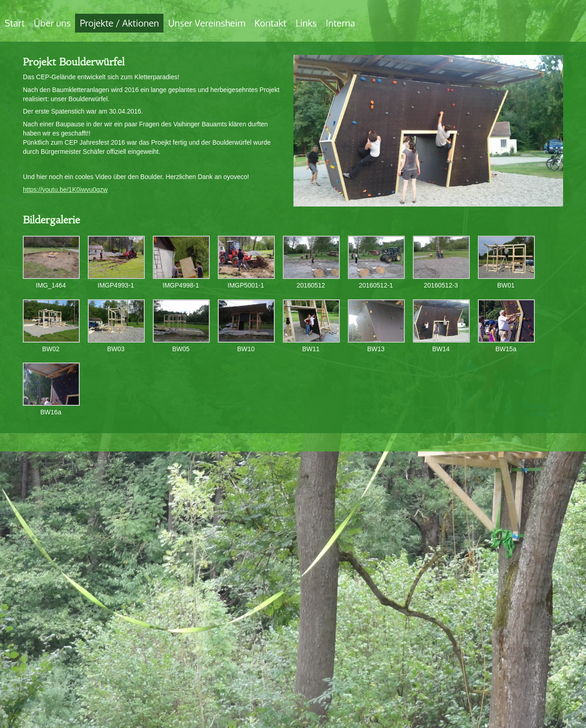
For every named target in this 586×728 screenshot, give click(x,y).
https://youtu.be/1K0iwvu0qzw (65, 190)
